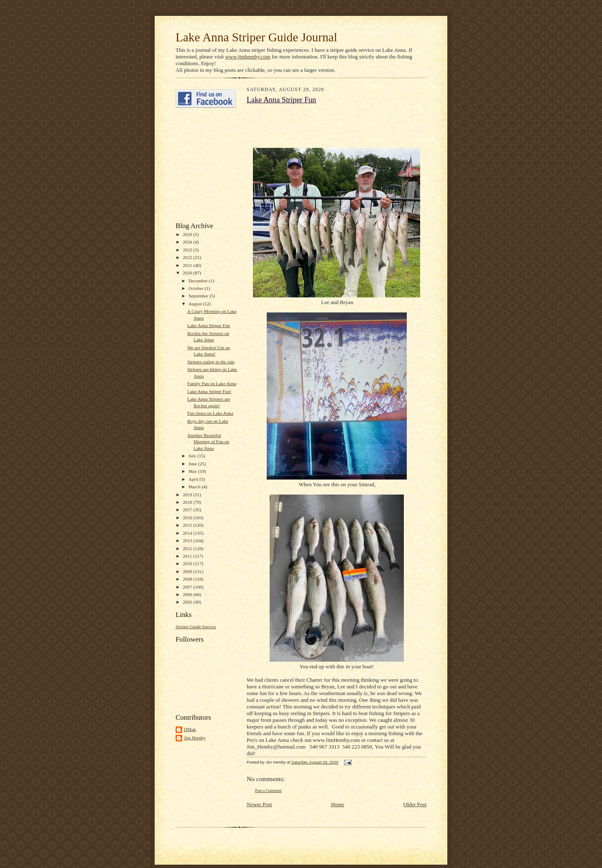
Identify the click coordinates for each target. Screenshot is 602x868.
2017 (188, 510)
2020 (188, 273)
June (193, 464)
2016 (188, 518)
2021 (188, 265)
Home (338, 804)
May (193, 471)
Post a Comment (268, 791)
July (193, 456)
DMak (190, 729)
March (195, 487)
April (194, 479)
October (197, 288)
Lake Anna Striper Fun (209, 325)
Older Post (415, 804)
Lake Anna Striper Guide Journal (256, 37)
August (196, 304)
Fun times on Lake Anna (210, 413)
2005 (188, 602)
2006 (188, 594)
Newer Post (259, 804)
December (199, 281)
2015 (188, 525)
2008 (188, 579)
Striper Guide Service (196, 627)
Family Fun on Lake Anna (212, 383)
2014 (188, 533)
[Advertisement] (201, 165)
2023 (188, 250)
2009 (188, 571)
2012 (188, 548)
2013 (188, 541)
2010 (188, 563)
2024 (188, 242)
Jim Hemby (195, 738)
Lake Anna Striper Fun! (209, 391)
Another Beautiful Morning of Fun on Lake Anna (208, 442)
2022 (188, 257)
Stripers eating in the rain (211, 362)
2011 (188, 556)
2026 (188, 234)
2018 (188, 502)
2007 (188, 587)
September (199, 296)
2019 (188, 495)
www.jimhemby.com (247, 57)
